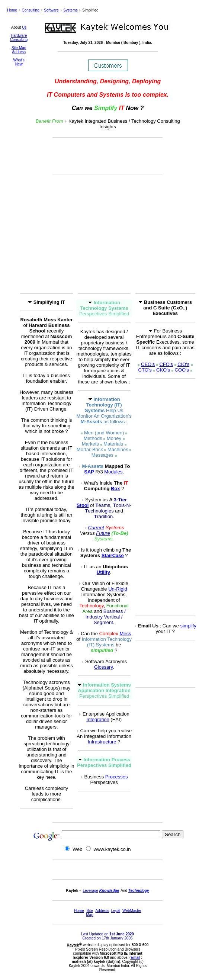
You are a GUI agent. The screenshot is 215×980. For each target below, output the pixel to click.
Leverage (90, 891)
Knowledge (109, 891)
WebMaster (132, 911)
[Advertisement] (107, 156)
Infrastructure (102, 742)
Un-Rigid (118, 589)
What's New (19, 62)
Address (19, 52)
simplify (188, 626)
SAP (89, 472)
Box (115, 489)
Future (103, 533)
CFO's (166, 364)
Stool (83, 505)
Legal (116, 911)
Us (24, 27)
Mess (125, 634)
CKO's (163, 370)
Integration (98, 719)
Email (135, 957)
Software (51, 10)
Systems (70, 10)
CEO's (148, 364)
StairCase (113, 555)
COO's (182, 370)
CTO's (145, 370)
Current (96, 528)
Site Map (19, 48)
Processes (117, 777)
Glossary (103, 667)
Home (12, 10)
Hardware (19, 36)
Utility (103, 572)
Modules (113, 472)
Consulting (30, 10)
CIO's (183, 364)
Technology (139, 891)
